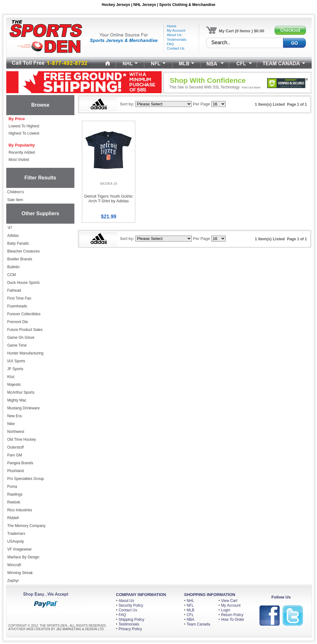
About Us (126, 601)
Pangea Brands (20, 463)
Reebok (14, 502)
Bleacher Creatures (23, 251)
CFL (190, 615)
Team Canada (199, 624)
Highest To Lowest (24, 133)
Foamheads (17, 306)
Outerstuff (15, 447)
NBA (191, 620)
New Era (14, 416)
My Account (231, 605)
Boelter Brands (20, 259)
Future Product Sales (25, 330)
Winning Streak (20, 573)
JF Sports (15, 369)
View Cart (229, 601)
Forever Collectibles (24, 314)
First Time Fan (19, 298)
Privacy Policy (130, 629)
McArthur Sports (21, 392)
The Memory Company (26, 526)
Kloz (11, 377)
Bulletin (13, 267)
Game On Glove (21, 338)
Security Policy (131, 605)
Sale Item (15, 200)
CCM (11, 275)
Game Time (17, 345)
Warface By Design (23, 557)
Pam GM (15, 455)
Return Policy (232, 615)
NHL (191, 601)
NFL (190, 605)
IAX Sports (16, 361)
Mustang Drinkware (23, 408)
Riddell (13, 518)
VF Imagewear (19, 549)
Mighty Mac (17, 400)
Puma (12, 487)
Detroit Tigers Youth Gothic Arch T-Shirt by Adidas (109, 199)
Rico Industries (20, 510)
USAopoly (16, 541)
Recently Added (22, 152)
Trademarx (16, 534)
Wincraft (14, 565)
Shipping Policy (132, 620)
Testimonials (129, 624)
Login (226, 610)
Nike (11, 424)
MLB (191, 610)
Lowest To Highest (24, 126)
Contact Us (128, 610)
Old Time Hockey (21, 439)
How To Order (233, 620)
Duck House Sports (23, 283)
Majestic (14, 385)
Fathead (14, 290)
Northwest (16, 432)
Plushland (16, 471)
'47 (10, 228)
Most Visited (19, 160)
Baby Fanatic (18, 243)
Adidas (13, 236)
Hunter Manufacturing (25, 353)
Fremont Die (18, 322)
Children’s (16, 192)
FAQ (122, 615)
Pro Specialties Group (26, 479)
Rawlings (15, 494)
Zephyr (13, 581)
